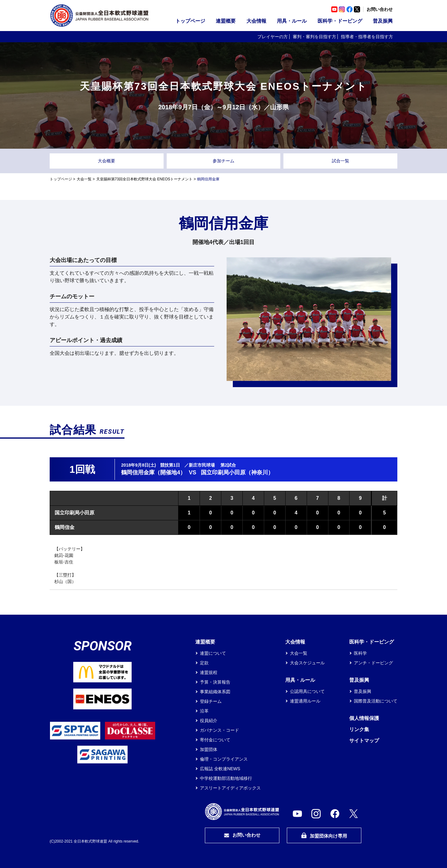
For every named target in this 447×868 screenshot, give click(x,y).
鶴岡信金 (65, 527)
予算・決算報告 (215, 682)
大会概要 (106, 161)
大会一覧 (84, 179)
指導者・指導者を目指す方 (367, 37)
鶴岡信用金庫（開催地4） (153, 472)
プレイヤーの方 (273, 37)
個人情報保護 (364, 718)
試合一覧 (341, 161)
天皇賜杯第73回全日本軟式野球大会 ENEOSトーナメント (144, 179)
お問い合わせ (380, 9)
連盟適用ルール (305, 701)
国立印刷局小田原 (74, 513)
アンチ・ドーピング (373, 663)
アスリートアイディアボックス (230, 788)
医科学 (360, 653)
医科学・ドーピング (340, 21)
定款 (204, 663)
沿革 (204, 711)
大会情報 (256, 21)
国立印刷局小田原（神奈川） (237, 472)
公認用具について (307, 691)
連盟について (213, 653)
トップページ (190, 21)
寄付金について (215, 740)
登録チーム (211, 701)
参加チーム (223, 161)
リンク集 (359, 729)
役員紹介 (209, 721)
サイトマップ (364, 741)
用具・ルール (292, 21)
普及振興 (383, 21)
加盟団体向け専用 (324, 836)
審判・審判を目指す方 (314, 37)
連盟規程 (209, 672)
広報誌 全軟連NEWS (220, 769)
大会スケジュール (307, 663)
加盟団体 (209, 749)
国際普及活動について (376, 701)
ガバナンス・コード (219, 730)
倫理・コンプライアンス (224, 759)
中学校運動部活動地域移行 (226, 778)
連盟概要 (226, 21)
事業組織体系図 (215, 692)
